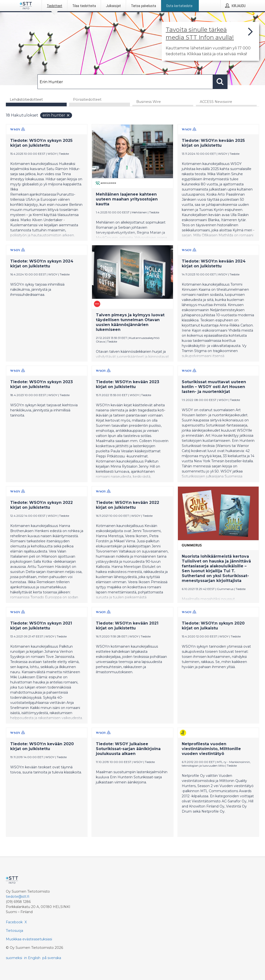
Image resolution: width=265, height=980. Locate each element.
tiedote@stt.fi (18, 897)
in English (32, 958)
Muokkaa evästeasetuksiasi (29, 939)
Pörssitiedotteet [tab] (87, 100)
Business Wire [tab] (149, 102)
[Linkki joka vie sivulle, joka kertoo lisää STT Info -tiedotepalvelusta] (210, 41)
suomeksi (14, 958)
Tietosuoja (14, 931)
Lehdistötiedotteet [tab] (26, 100)
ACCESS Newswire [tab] (216, 102)
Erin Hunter (56, 115)
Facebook (14, 922)
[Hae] (125, 82)
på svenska (52, 958)
